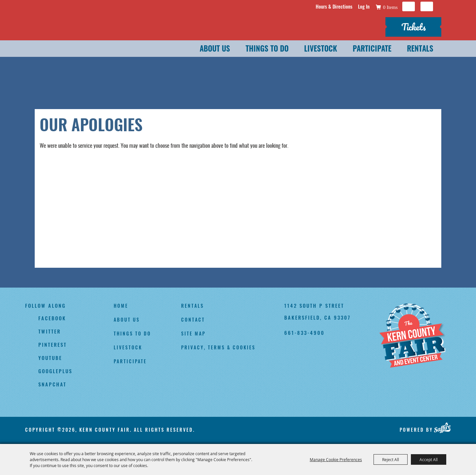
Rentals (420, 49)
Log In (364, 6)
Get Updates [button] (427, 6)
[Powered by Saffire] (442, 427)
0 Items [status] (390, 7)
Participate (372, 49)
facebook (52, 318)
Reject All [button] (391, 459)
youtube (50, 358)
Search (409, 6)
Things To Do (267, 49)
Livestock (321, 49)
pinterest (53, 344)
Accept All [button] (429, 459)
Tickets (414, 27)
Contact (193, 319)
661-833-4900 (304, 333)
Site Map (193, 333)
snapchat (52, 384)
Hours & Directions (334, 6)
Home (121, 306)
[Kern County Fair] (412, 336)
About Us (215, 49)
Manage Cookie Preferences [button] (336, 459)
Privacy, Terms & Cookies (218, 347)
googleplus (55, 371)
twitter (50, 331)
